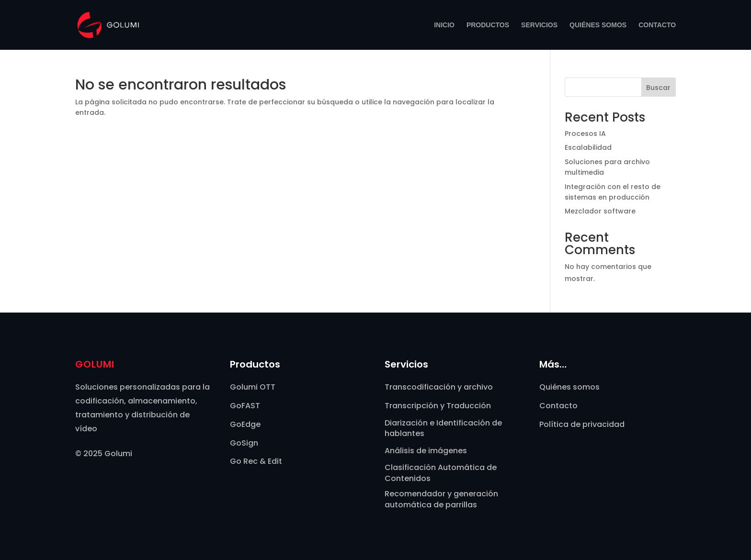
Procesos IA (585, 134)
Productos (488, 25)
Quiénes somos (598, 25)
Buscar (658, 88)
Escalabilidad (588, 147)
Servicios (539, 25)
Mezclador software (600, 211)
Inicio (444, 25)
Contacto (657, 25)
